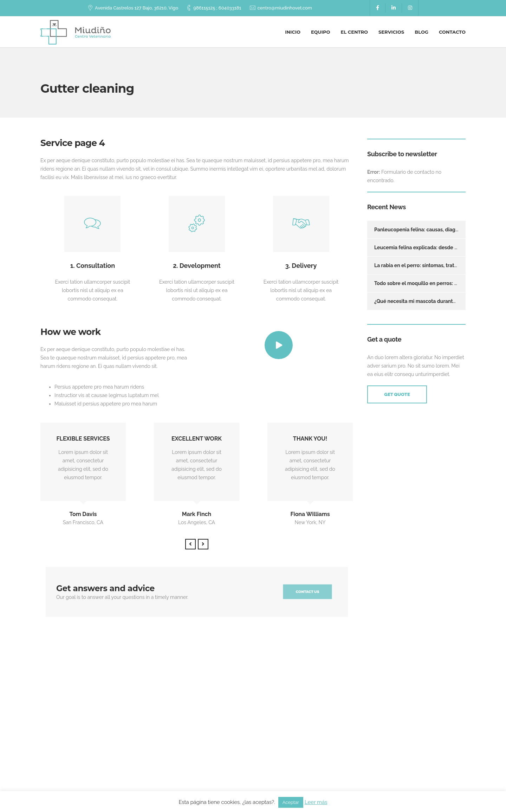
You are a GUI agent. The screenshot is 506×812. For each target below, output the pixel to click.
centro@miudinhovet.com (284, 8)
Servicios (391, 32)
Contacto (452, 32)
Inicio (293, 32)
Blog (421, 32)
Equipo (321, 32)
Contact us (308, 592)
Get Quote (397, 394)
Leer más (316, 802)
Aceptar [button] (291, 802)
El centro (354, 32)
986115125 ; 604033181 (217, 8)
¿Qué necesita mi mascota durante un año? (425, 301)
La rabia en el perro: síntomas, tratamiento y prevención (439, 265)
